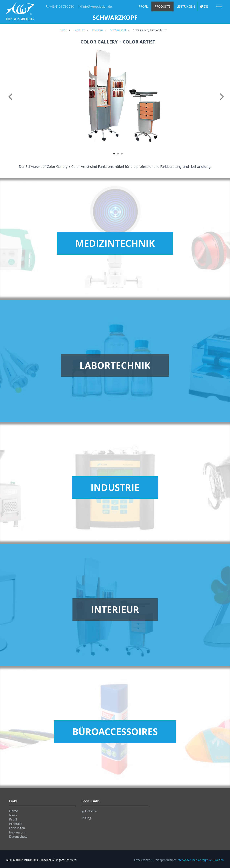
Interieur (98, 30)
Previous (11, 101)
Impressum (17, 832)
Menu (219, 6)
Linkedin (89, 811)
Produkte (162, 6)
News (13, 815)
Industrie (115, 487)
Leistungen (186, 6)
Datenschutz (18, 837)
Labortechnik (115, 365)
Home (63, 30)
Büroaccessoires (115, 732)
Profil (143, 6)
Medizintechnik (115, 243)
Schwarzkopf (118, 30)
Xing (86, 818)
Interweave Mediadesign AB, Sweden (200, 860)
